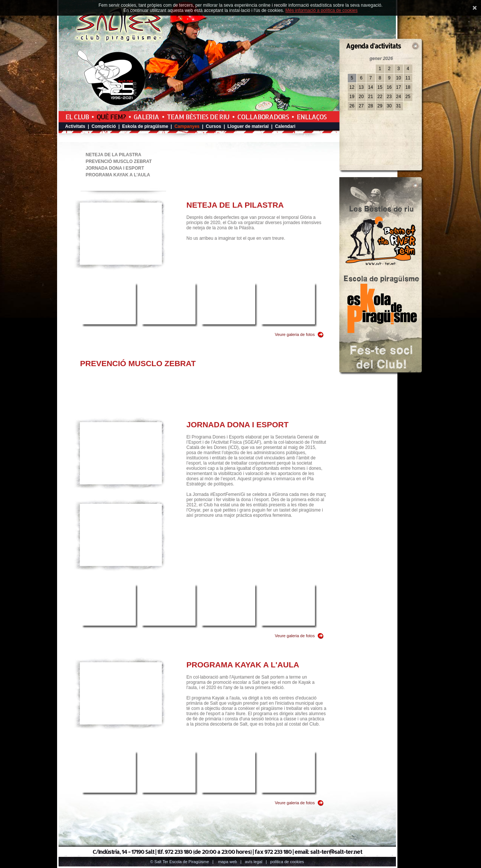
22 (380, 97)
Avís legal (253, 862)
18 (408, 87)
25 (408, 97)
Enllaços (312, 117)
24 (398, 97)
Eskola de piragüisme (145, 126)
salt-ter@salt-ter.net (336, 852)
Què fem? (111, 117)
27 (361, 106)
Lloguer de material (248, 126)
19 (352, 97)
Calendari (285, 126)
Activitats (75, 126)
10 (398, 78)
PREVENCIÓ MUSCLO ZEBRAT (119, 161)
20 (361, 97)
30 (389, 106)
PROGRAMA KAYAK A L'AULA (118, 175)
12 (352, 87)
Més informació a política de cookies (321, 10)
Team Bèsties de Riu (198, 117)
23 (389, 97)
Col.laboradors (263, 117)
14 (370, 87)
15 (380, 87)
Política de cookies (287, 862)
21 (370, 97)
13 (361, 87)
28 (370, 106)
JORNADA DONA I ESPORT (115, 168)
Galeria (146, 117)
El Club (77, 117)
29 (380, 106)
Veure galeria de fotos (295, 334)
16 (389, 87)
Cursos (213, 126)
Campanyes (187, 126)
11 (408, 78)
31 (398, 106)
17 (398, 87)
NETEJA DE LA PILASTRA (114, 155)
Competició (104, 126)
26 (352, 106)
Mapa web (227, 862)
